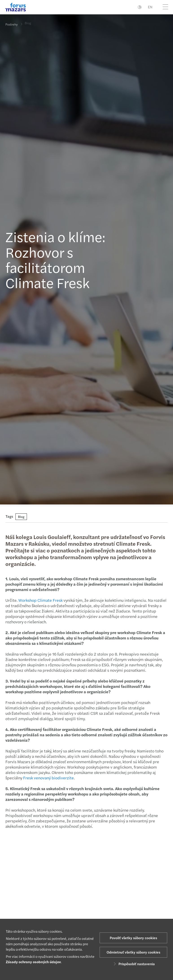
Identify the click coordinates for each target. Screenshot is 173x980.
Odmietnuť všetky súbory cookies (133, 952)
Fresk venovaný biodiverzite (48, 778)
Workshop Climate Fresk (40, 600)
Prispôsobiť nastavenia (134, 964)
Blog (28, 21)
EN (150, 7)
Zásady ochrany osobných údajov (33, 962)
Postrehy (12, 24)
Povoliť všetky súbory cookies (133, 938)
